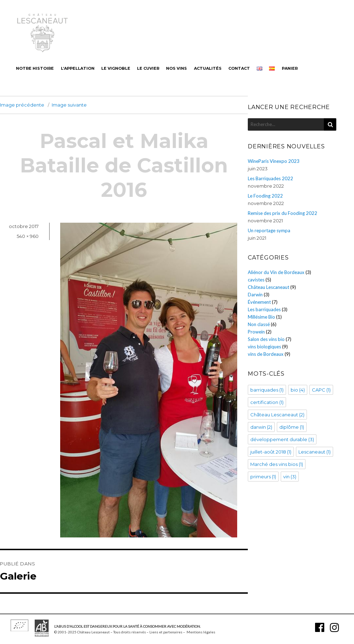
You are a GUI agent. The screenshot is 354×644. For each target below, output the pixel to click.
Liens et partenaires (166, 632)
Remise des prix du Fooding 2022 (282, 213)
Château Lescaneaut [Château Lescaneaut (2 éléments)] (277, 415)
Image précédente (22, 105)
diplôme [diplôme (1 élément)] (292, 427)
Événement (259, 302)
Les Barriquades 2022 (270, 178)
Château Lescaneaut (269, 287)
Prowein (256, 332)
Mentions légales (201, 632)
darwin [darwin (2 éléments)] (261, 427)
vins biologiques (264, 347)
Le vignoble (116, 68)
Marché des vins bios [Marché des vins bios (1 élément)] (277, 464)
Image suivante (69, 105)
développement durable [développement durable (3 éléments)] (282, 439)
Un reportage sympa (269, 230)
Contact (239, 68)
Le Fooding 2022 (265, 196)
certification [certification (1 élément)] (267, 402)
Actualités (208, 68)
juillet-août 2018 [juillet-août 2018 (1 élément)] (271, 452)
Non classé (259, 324)
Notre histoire (35, 68)
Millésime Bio (261, 317)
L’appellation (78, 68)
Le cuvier (148, 68)
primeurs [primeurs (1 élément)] (263, 477)
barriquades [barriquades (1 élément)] (267, 390)
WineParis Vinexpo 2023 (274, 161)
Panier (290, 68)
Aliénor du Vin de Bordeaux (276, 272)
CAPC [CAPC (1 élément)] (321, 390)
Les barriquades (264, 309)
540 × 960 (28, 236)
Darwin (255, 295)
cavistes (256, 280)
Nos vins (176, 68)
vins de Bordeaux (266, 354)
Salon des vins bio (266, 339)
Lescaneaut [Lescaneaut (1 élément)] (315, 452)
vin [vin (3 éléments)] (290, 477)
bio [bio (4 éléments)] (298, 390)
